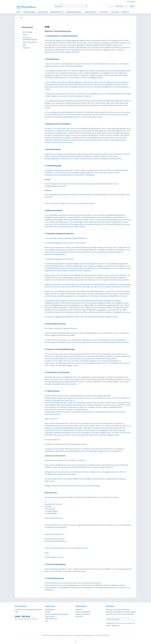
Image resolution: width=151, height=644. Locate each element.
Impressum (26, 48)
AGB (24, 45)
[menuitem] (71, 7)
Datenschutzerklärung (30, 42)
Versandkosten (71, 635)
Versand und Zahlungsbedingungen (30, 38)
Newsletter (79, 609)
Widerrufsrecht (50, 616)
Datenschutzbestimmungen (123, 623)
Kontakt (25, 35)
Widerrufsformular (51, 619)
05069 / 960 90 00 (23, 616)
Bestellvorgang (27, 32)
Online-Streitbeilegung (83, 612)
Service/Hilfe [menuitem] (131, 2)
